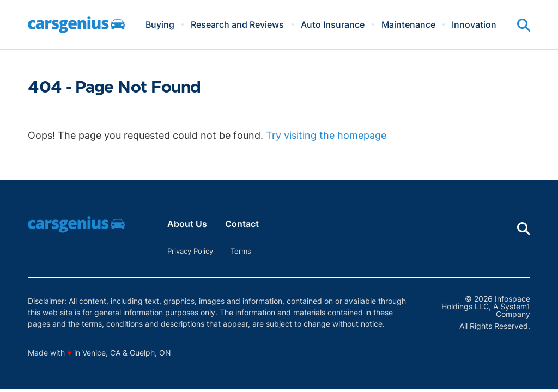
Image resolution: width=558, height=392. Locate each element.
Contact (242, 224)
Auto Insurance (333, 24)
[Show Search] (524, 25)
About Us (187, 224)
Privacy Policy (190, 251)
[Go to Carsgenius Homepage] (76, 25)
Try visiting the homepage (326, 135)
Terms (241, 251)
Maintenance (408, 24)
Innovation (474, 24)
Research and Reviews (237, 24)
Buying (160, 24)
